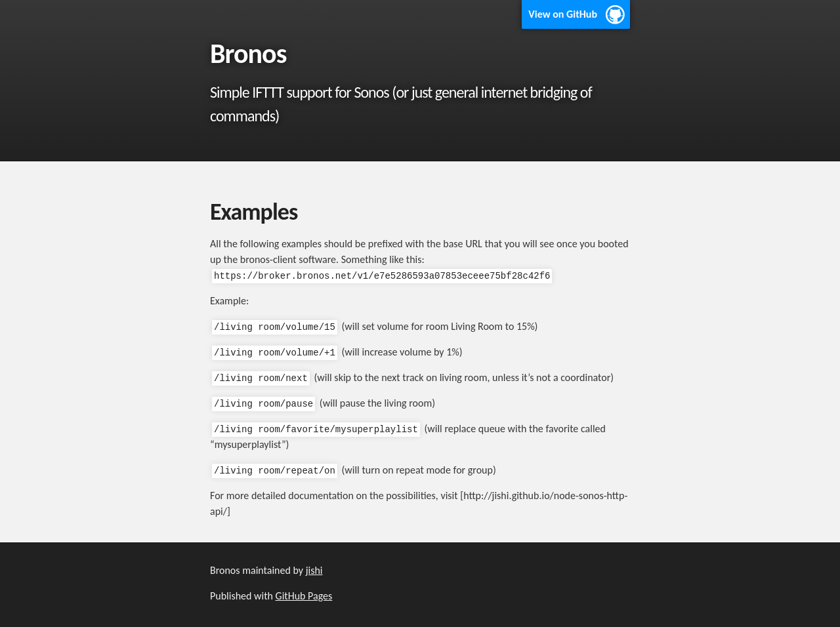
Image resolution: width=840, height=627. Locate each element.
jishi (314, 570)
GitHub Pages (304, 596)
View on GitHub (563, 14)
